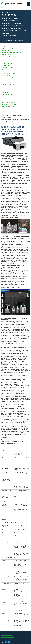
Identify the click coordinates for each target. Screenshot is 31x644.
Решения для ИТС (7, 38)
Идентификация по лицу (8, 80)
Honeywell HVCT (6, 57)
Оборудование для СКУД (7, 94)
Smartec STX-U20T (7, 65)
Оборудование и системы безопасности (12, 46)
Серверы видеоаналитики (8, 84)
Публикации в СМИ (25, 120)
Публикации (5, 70)
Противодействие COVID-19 (8, 73)
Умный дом (5, 33)
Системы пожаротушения (7, 109)
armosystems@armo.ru (7, 635)
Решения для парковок (7, 100)
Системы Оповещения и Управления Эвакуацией (16, 26)
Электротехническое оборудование (13, 41)
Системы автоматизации (9, 36)
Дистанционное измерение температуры (12, 52)
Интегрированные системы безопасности (11, 115)
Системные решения (7, 76)
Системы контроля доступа (10, 21)
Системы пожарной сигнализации (12, 23)
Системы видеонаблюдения (10, 18)
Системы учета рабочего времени (9, 102)
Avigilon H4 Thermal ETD (8, 55)
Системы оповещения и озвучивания (10, 111)
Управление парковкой (7, 78)
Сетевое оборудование (19, 122)
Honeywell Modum (7, 59)
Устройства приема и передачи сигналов (14, 31)
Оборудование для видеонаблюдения (11, 48)
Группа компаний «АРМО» (7, 637)
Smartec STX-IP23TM (7, 63)
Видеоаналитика (5, 50)
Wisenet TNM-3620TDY (7, 68)
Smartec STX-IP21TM (7, 61)
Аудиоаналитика (5, 88)
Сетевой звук (5, 90)
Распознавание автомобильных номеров (12, 82)
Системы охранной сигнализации (12, 28)
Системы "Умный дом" (7, 122)
